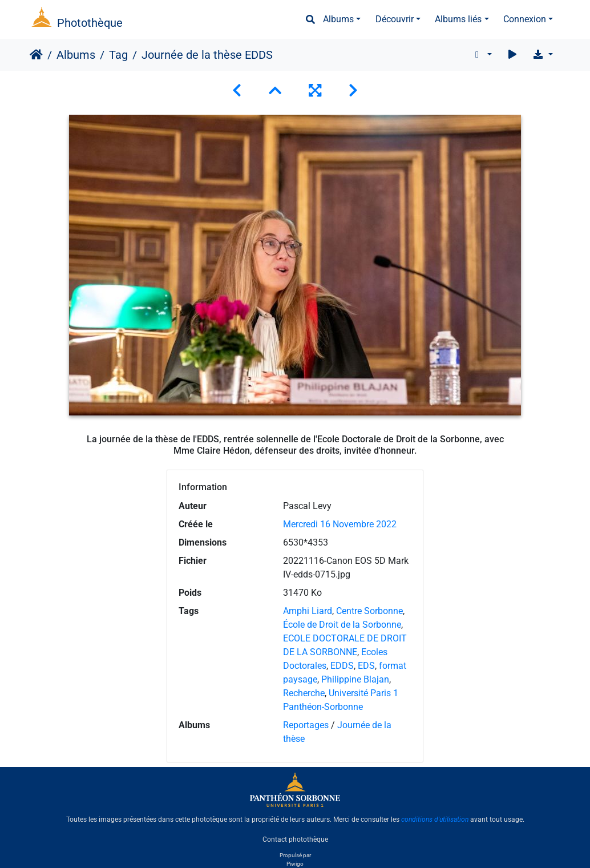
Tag (118, 55)
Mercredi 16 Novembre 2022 (340, 524)
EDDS (342, 666)
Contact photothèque (295, 839)
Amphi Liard (308, 611)
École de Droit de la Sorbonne (342, 625)
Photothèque (90, 23)
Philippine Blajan (355, 679)
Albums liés (458, 19)
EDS (366, 666)
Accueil (36, 55)
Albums (338, 19)
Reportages (306, 725)
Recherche (304, 693)
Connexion (525, 19)
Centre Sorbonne (369, 611)
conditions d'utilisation (435, 819)
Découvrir (395, 19)
